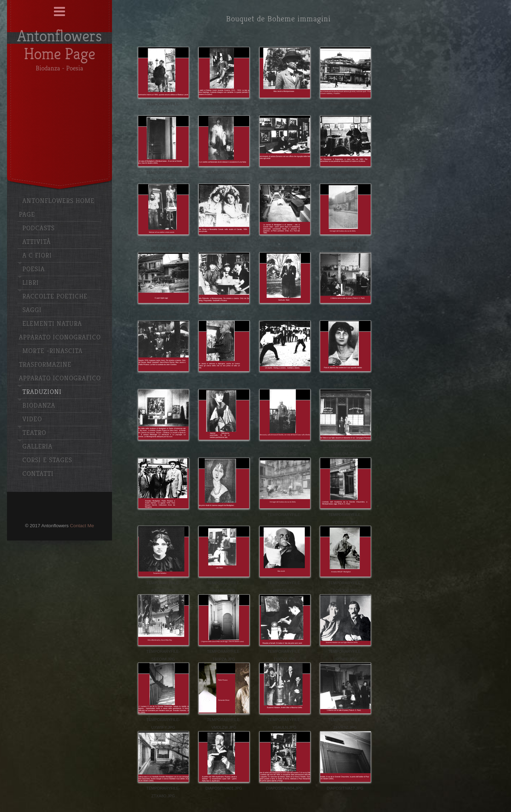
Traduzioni (42, 392)
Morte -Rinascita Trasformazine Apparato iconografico (60, 365)
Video (32, 419)
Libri (31, 283)
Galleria (37, 447)
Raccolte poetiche (55, 296)
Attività (37, 242)
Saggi (32, 310)
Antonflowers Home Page (57, 208)
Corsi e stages (47, 460)
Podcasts (38, 228)
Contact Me (82, 526)
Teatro (34, 433)
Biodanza (39, 406)
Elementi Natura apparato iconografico (60, 331)
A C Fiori (37, 256)
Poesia (34, 269)
